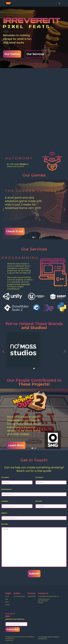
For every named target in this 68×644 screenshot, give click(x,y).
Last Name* (39, 477)
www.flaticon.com (43, 639)
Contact (8, 605)
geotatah (45, 637)
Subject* (4, 513)
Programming (31, 596)
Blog (7, 599)
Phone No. (39, 501)
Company (5, 501)
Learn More (16, 445)
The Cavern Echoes (19, 596)
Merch (7, 602)
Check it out (15, 231)
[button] (59, 3)
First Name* (5, 477)
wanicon (56, 637)
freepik (50, 637)
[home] (8, 3)
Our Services (35, 54)
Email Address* (7, 489)
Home (7, 596)
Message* (5, 524)
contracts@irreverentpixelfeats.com (48, 596)
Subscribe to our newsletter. (15, 619)
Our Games (12, 54)
